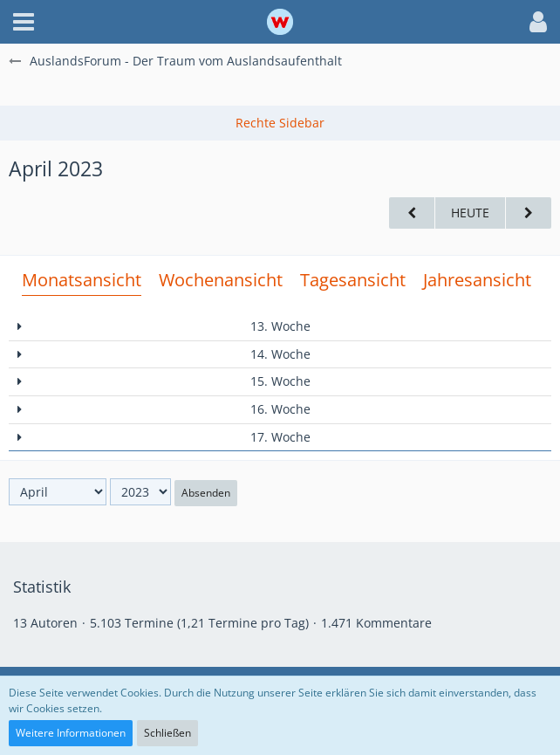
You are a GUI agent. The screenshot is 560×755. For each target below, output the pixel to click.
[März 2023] (412, 213)
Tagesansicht (353, 280)
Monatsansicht (82, 280)
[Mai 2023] (529, 213)
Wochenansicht (221, 280)
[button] (24, 22)
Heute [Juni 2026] (470, 213)
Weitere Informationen (71, 733)
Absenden (206, 493)
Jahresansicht (477, 280)
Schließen (167, 733)
